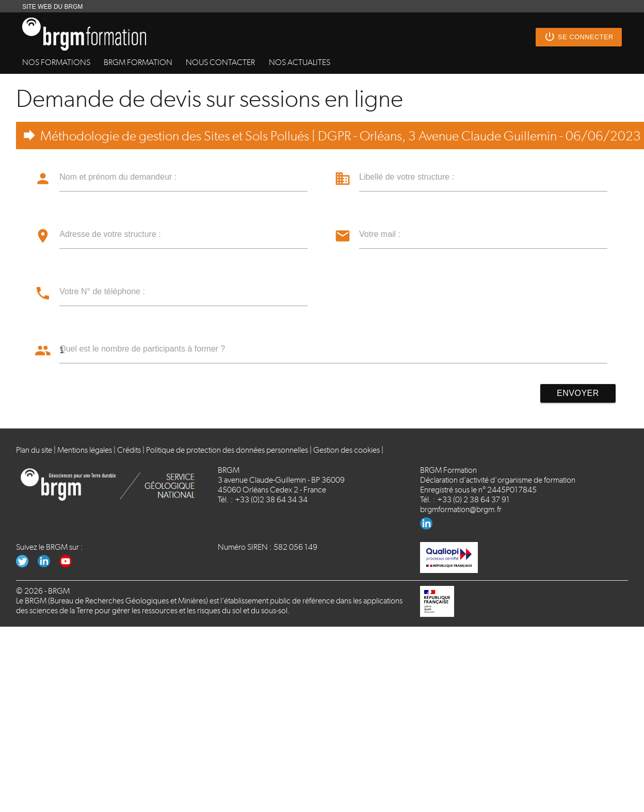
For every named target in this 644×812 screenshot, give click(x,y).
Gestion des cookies (347, 450)
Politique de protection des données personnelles (227, 450)
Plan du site (34, 450)
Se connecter (579, 37)
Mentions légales (85, 450)
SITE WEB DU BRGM (52, 7)
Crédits (129, 450)
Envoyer (578, 393)
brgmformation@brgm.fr (461, 509)
